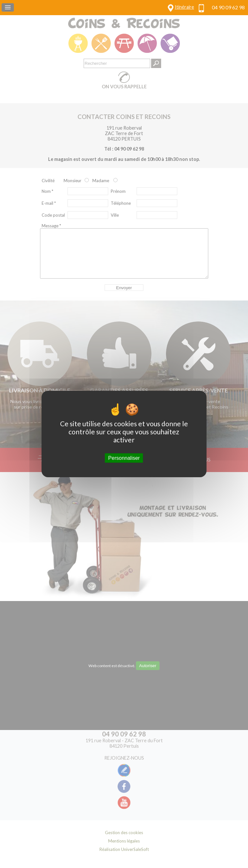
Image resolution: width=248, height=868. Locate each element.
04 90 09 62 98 (228, 7)
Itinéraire (184, 7)
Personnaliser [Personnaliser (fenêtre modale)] (124, 458)
